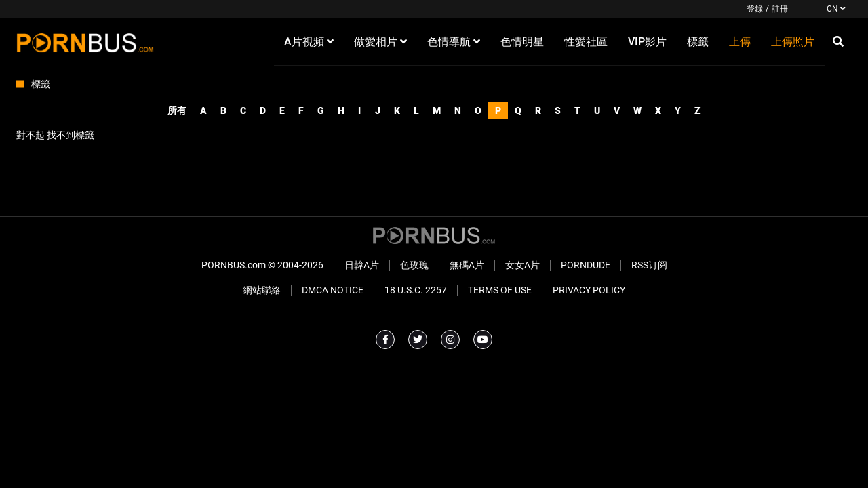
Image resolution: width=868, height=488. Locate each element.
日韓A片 (362, 265)
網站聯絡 (262, 290)
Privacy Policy (589, 290)
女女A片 (522, 265)
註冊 (780, 9)
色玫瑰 (414, 265)
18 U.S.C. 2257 (416, 290)
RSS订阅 (649, 265)
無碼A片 (467, 265)
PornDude (586, 265)
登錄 (755, 9)
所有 (177, 110)
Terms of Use (500, 290)
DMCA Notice (333, 290)
